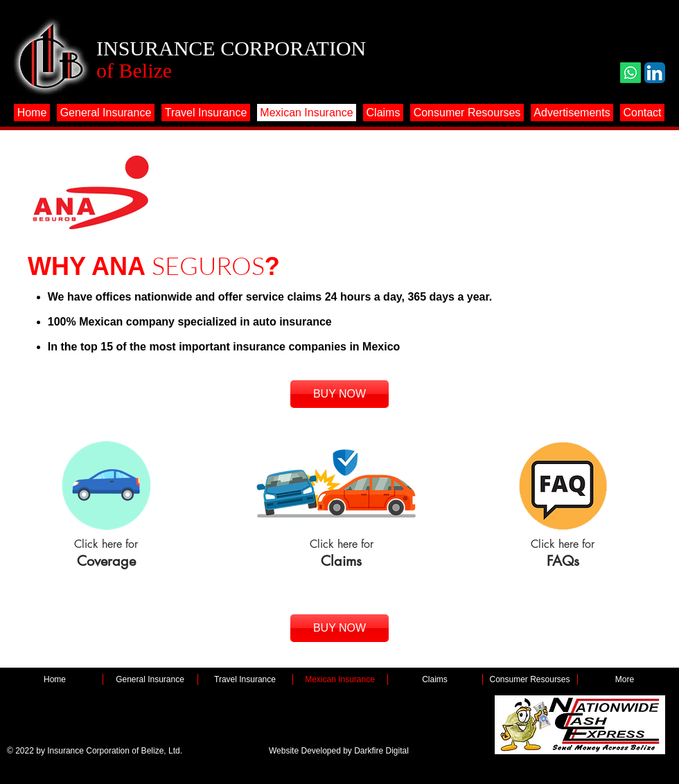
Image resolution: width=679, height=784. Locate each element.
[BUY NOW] (339, 394)
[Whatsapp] (630, 73)
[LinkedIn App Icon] (655, 73)
